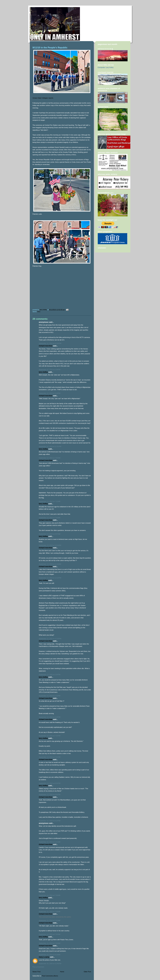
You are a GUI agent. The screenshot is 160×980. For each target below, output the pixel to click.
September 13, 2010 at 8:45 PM (50, 795)
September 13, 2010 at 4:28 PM (50, 717)
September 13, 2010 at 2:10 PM (50, 696)
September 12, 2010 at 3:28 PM (50, 393)
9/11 (39, 312)
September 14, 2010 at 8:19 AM (50, 955)
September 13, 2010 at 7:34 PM (50, 736)
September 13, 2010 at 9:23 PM (50, 821)
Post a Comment (38, 967)
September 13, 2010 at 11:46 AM (50, 564)
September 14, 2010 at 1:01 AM (50, 842)
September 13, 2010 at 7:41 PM (50, 757)
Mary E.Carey (44, 957)
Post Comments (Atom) (50, 976)
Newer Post (37, 972)
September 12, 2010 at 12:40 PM (50, 343)
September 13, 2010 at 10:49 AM (50, 545)
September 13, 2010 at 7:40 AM (50, 518)
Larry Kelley (43, 372)
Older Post (87, 972)
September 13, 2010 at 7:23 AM (50, 501)
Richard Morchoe (46, 346)
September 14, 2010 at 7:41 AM (50, 921)
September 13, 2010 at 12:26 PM (50, 639)
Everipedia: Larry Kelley (106, 67)
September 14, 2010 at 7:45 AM (50, 934)
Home (62, 972)
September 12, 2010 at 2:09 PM (50, 370)
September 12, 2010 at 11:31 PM (50, 446)
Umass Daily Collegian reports (43, 98)
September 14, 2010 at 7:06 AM (50, 895)
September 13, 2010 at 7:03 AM (50, 458)
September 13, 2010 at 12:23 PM (50, 578)
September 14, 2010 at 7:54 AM (50, 943)
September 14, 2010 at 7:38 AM (50, 912)
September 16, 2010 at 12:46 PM (50, 964)
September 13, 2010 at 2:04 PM (50, 675)
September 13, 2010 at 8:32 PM (50, 783)
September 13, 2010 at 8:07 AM (50, 534)
